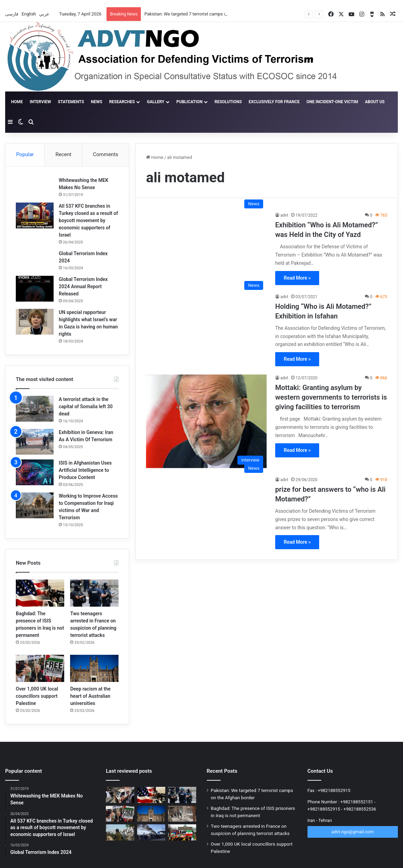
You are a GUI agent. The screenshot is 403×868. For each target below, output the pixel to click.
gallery (159, 102)
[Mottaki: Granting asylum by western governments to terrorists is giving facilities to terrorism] (206, 421)
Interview (44, 102)
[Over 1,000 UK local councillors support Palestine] (40, 668)
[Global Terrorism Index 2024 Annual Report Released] (35, 289)
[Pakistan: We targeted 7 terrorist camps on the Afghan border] (120, 795)
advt (284, 215)
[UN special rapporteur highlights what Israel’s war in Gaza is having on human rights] (35, 322)
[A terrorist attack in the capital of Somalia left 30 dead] (35, 409)
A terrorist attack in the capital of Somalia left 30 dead (86, 406)
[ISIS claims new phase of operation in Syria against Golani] (182, 814)
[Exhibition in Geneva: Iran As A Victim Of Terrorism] (35, 442)
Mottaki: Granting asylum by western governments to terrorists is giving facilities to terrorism (331, 397)
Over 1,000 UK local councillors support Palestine (37, 696)
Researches (125, 102)
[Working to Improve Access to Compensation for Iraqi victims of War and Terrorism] (35, 505)
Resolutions (231, 102)
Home (17, 102)
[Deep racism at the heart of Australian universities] (94, 668)
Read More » (297, 278)
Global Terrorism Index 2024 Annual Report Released (83, 286)
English (29, 14)
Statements (74, 102)
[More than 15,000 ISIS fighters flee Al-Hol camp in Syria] (151, 832)
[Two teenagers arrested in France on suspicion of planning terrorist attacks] (94, 593)
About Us (378, 102)
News (100, 102)
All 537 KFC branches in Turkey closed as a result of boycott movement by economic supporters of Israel (88, 220)
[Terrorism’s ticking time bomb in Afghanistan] (120, 832)
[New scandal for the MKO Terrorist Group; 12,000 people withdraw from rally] (182, 832)
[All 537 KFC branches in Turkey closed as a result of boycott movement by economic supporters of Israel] (35, 215)
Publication (193, 102)
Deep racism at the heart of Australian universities (90, 696)
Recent (63, 154)
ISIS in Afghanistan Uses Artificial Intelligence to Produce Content (85, 470)
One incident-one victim (336, 102)
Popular (25, 154)
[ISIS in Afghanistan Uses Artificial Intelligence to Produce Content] (35, 472)
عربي (45, 14)
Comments (106, 154)
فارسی (12, 14)
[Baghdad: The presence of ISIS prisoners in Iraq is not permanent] (40, 593)
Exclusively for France (277, 102)
